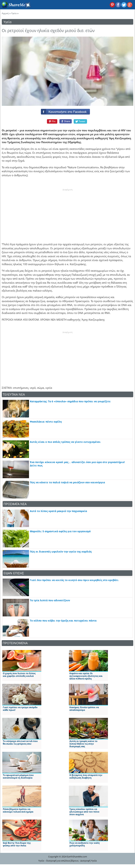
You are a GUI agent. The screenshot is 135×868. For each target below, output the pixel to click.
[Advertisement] (67, 213)
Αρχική (5, 13)
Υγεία (14, 13)
